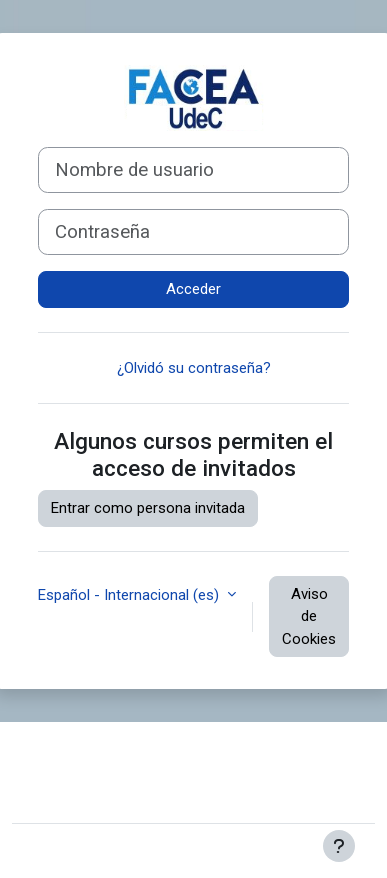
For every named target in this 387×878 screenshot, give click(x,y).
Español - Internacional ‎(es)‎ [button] (130, 595)
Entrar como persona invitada (148, 508)
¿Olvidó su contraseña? (194, 368)
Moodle (165, 851)
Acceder (193, 289)
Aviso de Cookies (309, 616)
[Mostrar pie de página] (339, 846)
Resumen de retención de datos (133, 787)
